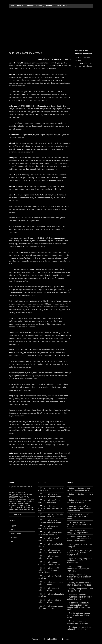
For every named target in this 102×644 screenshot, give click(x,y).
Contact (58, 6)
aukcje (13, 530)
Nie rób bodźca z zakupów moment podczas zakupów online (79, 615)
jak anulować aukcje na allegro (48, 539)
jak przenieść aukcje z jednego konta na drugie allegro (49, 570)
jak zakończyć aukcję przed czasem (49, 501)
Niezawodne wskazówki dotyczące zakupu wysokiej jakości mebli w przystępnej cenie (79, 606)
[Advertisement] (51, 28)
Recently (40, 6)
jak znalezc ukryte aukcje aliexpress (53, 59)
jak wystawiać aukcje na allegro (49, 557)
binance (14, 537)
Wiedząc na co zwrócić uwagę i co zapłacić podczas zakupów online (79, 508)
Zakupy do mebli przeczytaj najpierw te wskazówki (80, 501)
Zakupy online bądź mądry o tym (80, 495)
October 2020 (16, 514)
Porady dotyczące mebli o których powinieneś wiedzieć (79, 584)
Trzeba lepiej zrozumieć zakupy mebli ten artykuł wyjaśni (78, 516)
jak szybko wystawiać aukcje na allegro (50, 521)
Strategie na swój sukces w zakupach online (80, 546)
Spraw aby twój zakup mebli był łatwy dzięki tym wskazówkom (80, 561)
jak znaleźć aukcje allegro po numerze (51, 607)
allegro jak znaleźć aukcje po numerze (51, 583)
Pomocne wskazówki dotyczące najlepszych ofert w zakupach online (80, 597)
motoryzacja (81, 63)
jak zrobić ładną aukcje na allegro (50, 601)
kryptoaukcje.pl (17, 6)
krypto (13, 526)
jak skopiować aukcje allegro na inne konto (50, 551)
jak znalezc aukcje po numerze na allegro (51, 533)
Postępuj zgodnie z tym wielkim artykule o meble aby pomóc (79, 577)
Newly (49, 6)
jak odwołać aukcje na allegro (51, 595)
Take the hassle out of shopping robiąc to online (78, 532)
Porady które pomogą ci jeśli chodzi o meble (80, 590)
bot (12, 541)
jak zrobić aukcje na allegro (50, 577)
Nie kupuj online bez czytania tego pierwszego (78, 622)
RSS (65, 6)
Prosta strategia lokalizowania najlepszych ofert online (78, 569)
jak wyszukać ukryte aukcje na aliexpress (49, 495)
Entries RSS (52, 639)
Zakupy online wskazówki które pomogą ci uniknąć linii (79, 489)
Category (30, 6)
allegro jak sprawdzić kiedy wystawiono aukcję (50, 508)
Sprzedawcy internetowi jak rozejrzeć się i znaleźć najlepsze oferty (80, 553)
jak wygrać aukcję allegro (50, 545)
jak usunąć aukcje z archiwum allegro (50, 515)
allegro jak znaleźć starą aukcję (51, 489)
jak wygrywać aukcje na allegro (49, 589)
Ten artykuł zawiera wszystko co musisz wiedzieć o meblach (79, 524)
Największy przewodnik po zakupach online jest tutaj (79, 628)
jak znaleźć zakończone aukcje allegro (49, 563)
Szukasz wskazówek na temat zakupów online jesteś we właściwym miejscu (79, 539)
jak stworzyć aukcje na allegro (48, 527)
